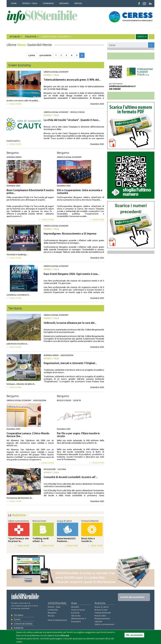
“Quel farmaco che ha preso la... (18, 540)
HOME (14, 3)
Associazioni (67, 355)
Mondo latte (100, 616)
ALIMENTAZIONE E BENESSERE (56, 37)
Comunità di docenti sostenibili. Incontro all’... (71, 477)
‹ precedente (45, 55)
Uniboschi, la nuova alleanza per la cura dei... (70, 323)
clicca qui (65, 635)
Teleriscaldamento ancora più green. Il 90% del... (72, 80)
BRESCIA (78, 3)
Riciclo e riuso (78, 112)
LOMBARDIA (48, 3)
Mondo (48, 75)
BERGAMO (64, 3)
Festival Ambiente (90, 521)
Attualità (75, 607)
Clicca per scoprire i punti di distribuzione (86, 582)
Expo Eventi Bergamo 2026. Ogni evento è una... (71, 274)
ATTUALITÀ (15, 37)
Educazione (50, 469)
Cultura (62, 469)
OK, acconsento (134, 635)
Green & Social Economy (56, 72)
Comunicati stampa (23, 624)
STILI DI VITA (31, 37)
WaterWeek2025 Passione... (66, 540)
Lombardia (53, 610)
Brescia (51, 616)
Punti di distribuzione (57, 620)
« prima (31, 55)
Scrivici (17, 619)
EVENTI (141, 37)
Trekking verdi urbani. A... (41, 540)
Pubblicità (19, 628)
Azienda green (14, 157)
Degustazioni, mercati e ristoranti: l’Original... (70, 363)
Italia (56, 75)
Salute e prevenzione (18, 521)
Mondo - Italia (54, 607)
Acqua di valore (64, 521)
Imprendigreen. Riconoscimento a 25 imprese (70, 234)
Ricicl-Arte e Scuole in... (88, 540)
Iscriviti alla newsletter (132, 597)
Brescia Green (39, 521)
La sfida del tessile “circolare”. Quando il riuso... (72, 120)
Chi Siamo (19, 615)
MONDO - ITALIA (30, 3)
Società (77, 400)
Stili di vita (76, 616)
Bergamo (13, 153)
